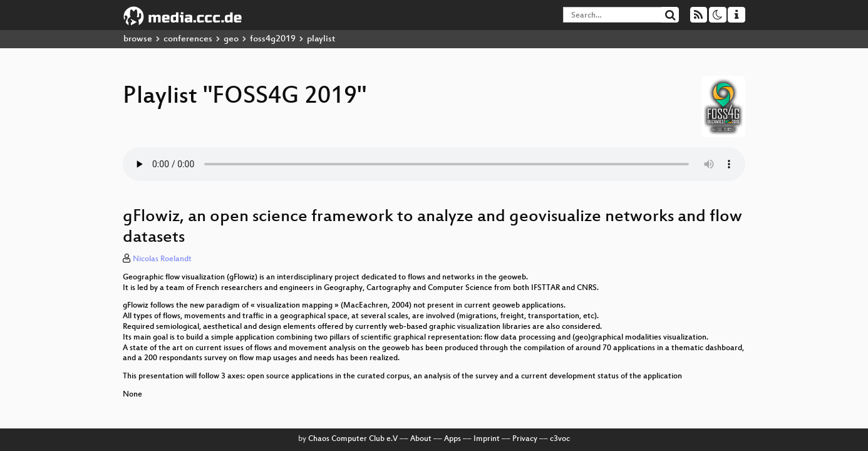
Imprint (487, 439)
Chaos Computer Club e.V (353, 439)
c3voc (560, 439)
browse (138, 39)
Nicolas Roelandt (162, 259)
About (421, 439)
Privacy (525, 439)
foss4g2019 (273, 39)
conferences (188, 39)
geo (231, 39)
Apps (452, 439)
